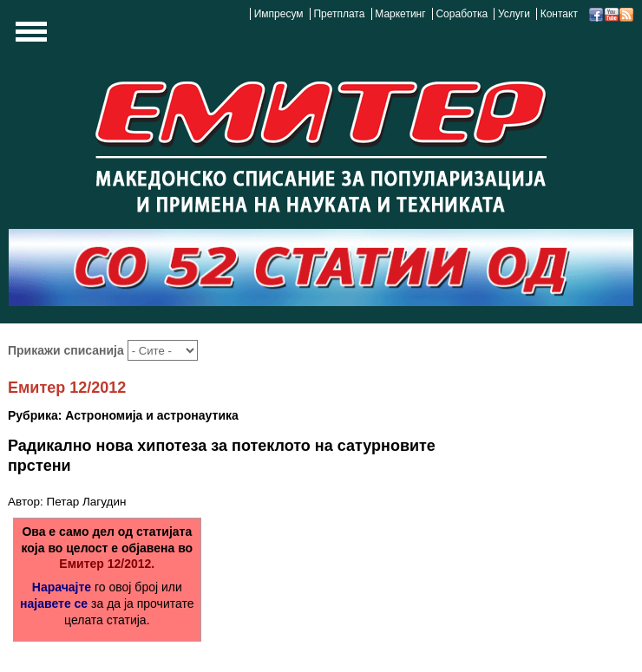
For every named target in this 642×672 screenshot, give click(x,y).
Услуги (514, 14)
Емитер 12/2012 (67, 388)
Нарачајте (62, 587)
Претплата (339, 14)
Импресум (279, 14)
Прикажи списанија (68, 350)
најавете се (54, 603)
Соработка (462, 14)
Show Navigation (29, 36)
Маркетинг (400, 14)
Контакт (559, 14)
